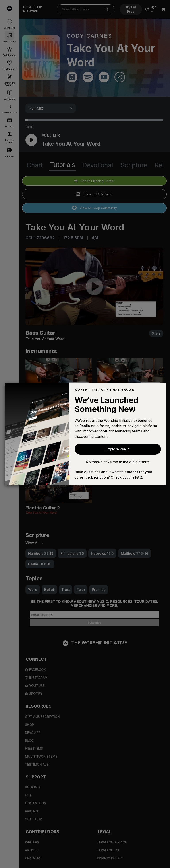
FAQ (139, 477)
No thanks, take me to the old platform (118, 462)
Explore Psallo (118, 449)
